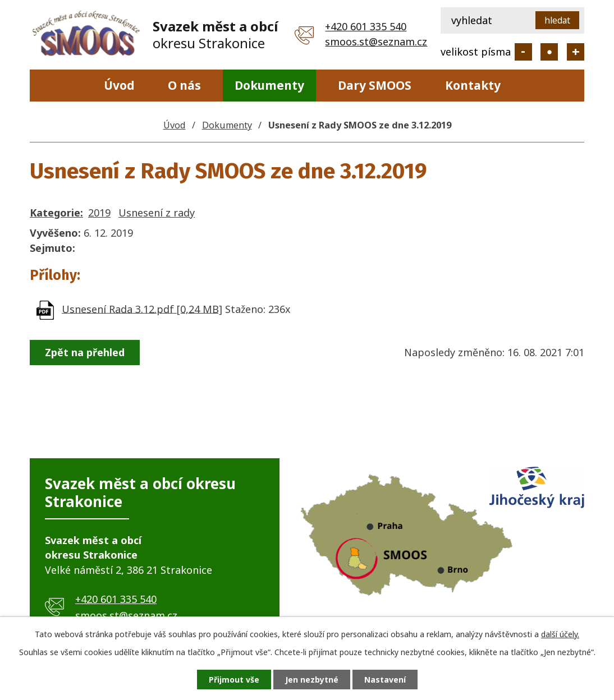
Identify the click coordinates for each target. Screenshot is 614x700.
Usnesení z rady (157, 213)
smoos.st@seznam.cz (376, 42)
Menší (523, 52)
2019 (99, 213)
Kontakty (473, 85)
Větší (576, 52)
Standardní (549, 52)
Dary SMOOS (375, 85)
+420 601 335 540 (366, 26)
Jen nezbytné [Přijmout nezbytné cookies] (312, 680)
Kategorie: (56, 213)
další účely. (560, 634)
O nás (184, 85)
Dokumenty (269, 85)
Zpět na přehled (85, 352)
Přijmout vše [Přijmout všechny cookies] (234, 680)
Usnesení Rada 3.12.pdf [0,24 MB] (142, 308)
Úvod (119, 85)
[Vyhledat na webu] (512, 20)
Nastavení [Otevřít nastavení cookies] (385, 680)
